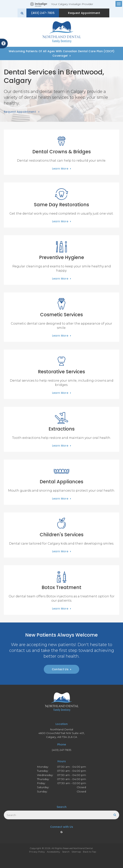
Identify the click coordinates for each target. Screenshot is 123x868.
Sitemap (76, 852)
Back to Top (89, 852)
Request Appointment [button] (85, 13)
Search (66, 852)
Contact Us (60, 669)
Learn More (60, 169)
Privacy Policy (37, 852)
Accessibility (53, 852)
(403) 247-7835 (47, 13)
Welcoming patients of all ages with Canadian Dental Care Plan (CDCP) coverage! (62, 53)
